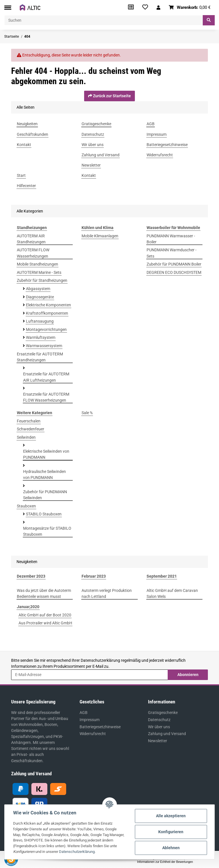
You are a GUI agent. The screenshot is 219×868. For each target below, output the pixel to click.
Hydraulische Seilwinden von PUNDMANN (44, 475)
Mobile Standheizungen (37, 264)
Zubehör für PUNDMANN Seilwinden (45, 495)
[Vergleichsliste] (131, 8)
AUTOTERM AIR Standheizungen (31, 239)
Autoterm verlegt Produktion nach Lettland (107, 593)
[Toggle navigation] (8, 8)
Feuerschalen (29, 421)
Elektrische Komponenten (48, 305)
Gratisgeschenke (163, 713)
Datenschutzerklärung (100, 660)
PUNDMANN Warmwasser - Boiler (171, 239)
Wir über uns (159, 727)
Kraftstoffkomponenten (47, 313)
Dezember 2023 (31, 576)
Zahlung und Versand (167, 734)
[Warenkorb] (190, 8)
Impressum (90, 720)
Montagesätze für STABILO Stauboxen (47, 531)
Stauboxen (26, 506)
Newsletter (158, 741)
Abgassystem (38, 289)
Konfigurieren (171, 832)
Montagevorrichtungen (46, 329)
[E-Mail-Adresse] (90, 675)
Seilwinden (26, 437)
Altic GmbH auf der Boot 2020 (45, 615)
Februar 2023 (94, 576)
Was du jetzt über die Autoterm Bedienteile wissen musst (44, 593)
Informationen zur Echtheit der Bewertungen (165, 862)
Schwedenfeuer (31, 429)
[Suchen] (104, 20)
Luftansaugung (40, 321)
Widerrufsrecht (93, 734)
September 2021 (162, 576)
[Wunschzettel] (145, 8)
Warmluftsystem (41, 337)
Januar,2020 (28, 607)
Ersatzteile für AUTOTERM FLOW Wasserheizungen (46, 397)
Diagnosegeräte (40, 297)
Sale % (87, 413)
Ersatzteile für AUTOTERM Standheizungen (40, 357)
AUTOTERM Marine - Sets (39, 272)
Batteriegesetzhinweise (100, 727)
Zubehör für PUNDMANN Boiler (174, 264)
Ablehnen (171, 848)
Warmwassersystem (44, 346)
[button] (158, 8)
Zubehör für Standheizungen (42, 280)
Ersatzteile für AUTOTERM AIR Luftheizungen (46, 377)
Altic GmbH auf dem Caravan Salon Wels (172, 593)
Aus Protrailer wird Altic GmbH (45, 623)
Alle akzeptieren (171, 816)
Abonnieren (188, 675)
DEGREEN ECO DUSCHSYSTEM (174, 272)
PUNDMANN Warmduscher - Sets (172, 253)
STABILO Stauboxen (44, 514)
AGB (84, 713)
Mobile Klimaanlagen (100, 236)
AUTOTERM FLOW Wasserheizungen (33, 253)
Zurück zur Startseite (109, 96)
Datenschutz (159, 720)
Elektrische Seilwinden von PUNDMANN (46, 454)
